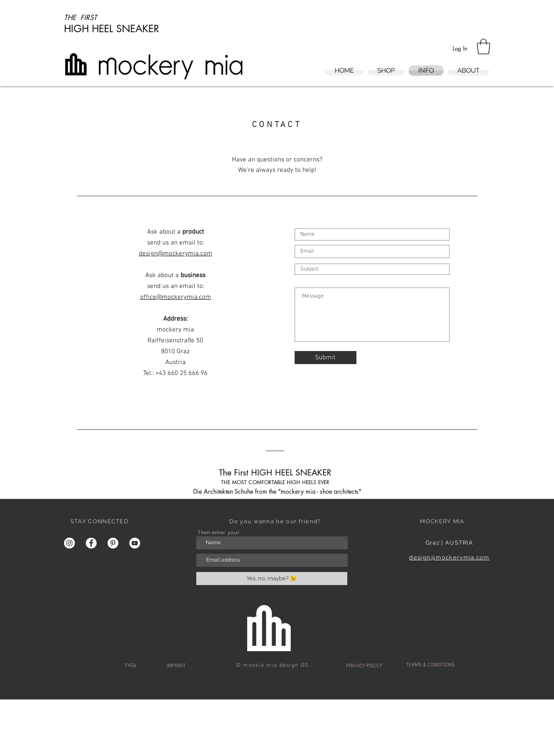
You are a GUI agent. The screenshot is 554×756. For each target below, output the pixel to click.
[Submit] (326, 358)
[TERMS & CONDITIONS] (430, 665)
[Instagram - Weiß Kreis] (69, 543)
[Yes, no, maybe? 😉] (272, 579)
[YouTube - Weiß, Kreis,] (135, 543)
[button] (483, 47)
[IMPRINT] (176, 666)
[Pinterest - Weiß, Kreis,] (113, 543)
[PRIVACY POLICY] (364, 666)
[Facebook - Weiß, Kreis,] (91, 543)
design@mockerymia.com (449, 557)
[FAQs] (131, 666)
